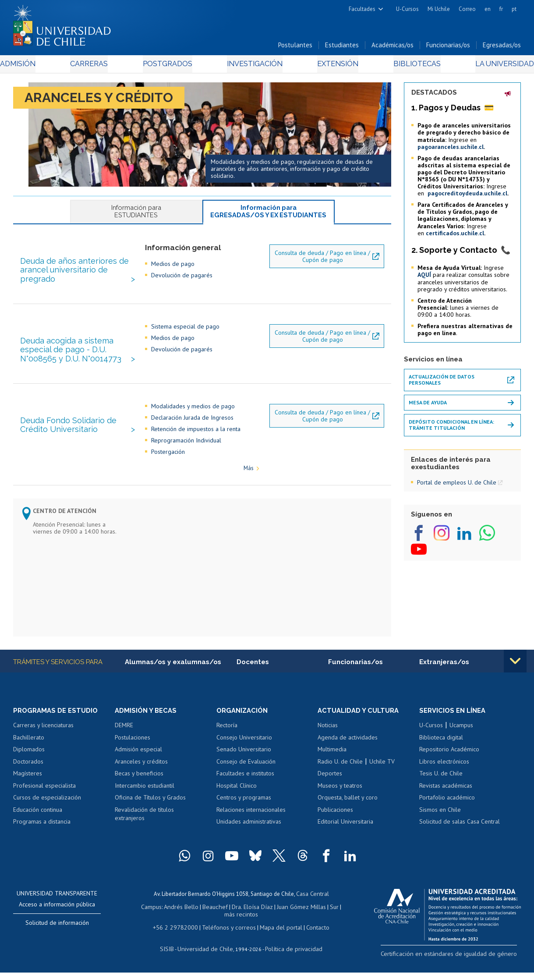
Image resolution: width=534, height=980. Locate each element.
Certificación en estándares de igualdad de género (459, 964)
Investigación (254, 66)
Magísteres (28, 785)
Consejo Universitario (244, 749)
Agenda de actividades (348, 749)
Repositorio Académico (449, 761)
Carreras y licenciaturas (43, 736)
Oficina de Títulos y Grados (150, 809)
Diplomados (29, 761)
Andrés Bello (179, 917)
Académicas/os (393, 48)
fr (501, 9)
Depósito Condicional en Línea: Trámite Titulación (451, 427)
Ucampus (461, 736)
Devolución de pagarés (182, 286)
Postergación (168, 462)
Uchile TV (382, 773)
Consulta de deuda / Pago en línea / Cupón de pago (322, 267)
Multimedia (332, 761)
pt (514, 9)
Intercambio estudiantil (145, 797)
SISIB (173, 956)
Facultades (362, 9)
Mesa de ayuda (428, 405)
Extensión (332, 66)
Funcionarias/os (448, 48)
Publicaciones (335, 821)
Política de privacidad (290, 956)
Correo (467, 9)
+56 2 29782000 (180, 936)
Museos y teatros (340, 797)
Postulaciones (133, 749)
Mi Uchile (439, 9)
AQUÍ (424, 278)
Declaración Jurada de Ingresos (192, 428)
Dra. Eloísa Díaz (246, 917)
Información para (136, 214)
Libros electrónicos (444, 773)
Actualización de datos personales (442, 382)
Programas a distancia (42, 833)
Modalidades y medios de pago (193, 417)
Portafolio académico (447, 809)
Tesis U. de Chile (441, 785)
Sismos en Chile (440, 821)
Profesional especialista (44, 797)
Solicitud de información (57, 934)
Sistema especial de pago (185, 337)
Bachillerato (29, 749)
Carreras (98, 66)
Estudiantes (342, 48)
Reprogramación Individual (186, 451)
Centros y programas (244, 809)
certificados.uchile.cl (455, 236)
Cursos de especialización (47, 809)
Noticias (328, 736)
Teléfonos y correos (228, 936)
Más (249, 479)
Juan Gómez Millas (292, 917)
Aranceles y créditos (141, 773)
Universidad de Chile (207, 956)
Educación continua (38, 821)
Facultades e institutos (245, 785)
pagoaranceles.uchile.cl (451, 149)
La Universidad (488, 66)
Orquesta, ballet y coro (348, 809)
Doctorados (28, 773)
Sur (323, 917)
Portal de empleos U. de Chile (457, 485)
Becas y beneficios (139, 785)
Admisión (33, 66)
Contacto (311, 936)
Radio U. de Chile (340, 773)
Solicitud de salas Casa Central (460, 833)
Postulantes (295, 48)
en (488, 9)
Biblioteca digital (441, 749)
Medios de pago (173, 275)
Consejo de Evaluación (246, 773)
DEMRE (124, 736)
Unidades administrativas (249, 833)
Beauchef (211, 917)
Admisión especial (138, 761)
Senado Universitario (244, 761)
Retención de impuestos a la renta (196, 439)
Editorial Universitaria (345, 833)
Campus (151, 917)
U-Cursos (407, 9)
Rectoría (227, 736)
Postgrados (171, 66)
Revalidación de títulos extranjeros (144, 825)
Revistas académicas (446, 797)
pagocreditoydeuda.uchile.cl (467, 196)
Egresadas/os (502, 48)
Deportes (330, 785)
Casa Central (312, 904)
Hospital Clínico (237, 797)
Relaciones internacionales (251, 821)
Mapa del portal (276, 936)
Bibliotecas (405, 66)
